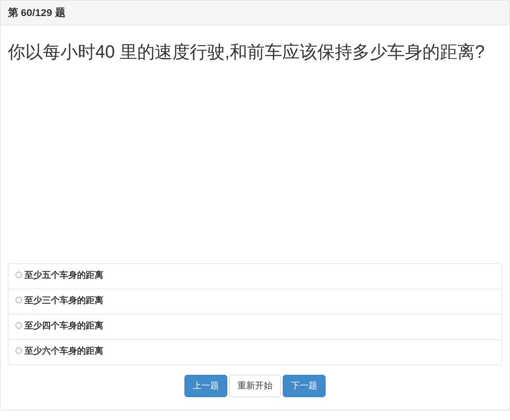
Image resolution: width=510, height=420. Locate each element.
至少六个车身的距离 (59, 351)
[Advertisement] (255, 169)
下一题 (304, 385)
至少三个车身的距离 (59, 300)
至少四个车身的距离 (59, 326)
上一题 (206, 385)
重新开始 (255, 385)
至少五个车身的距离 (59, 275)
